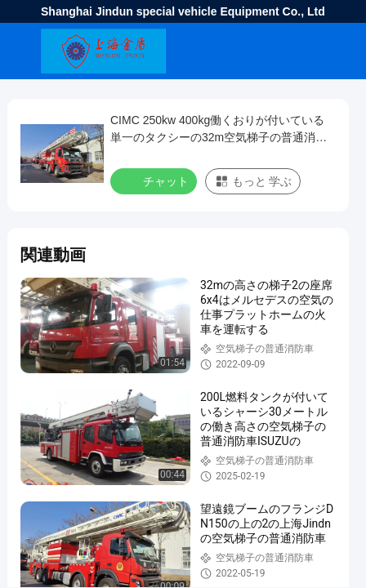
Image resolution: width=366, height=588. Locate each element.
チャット (155, 180)
